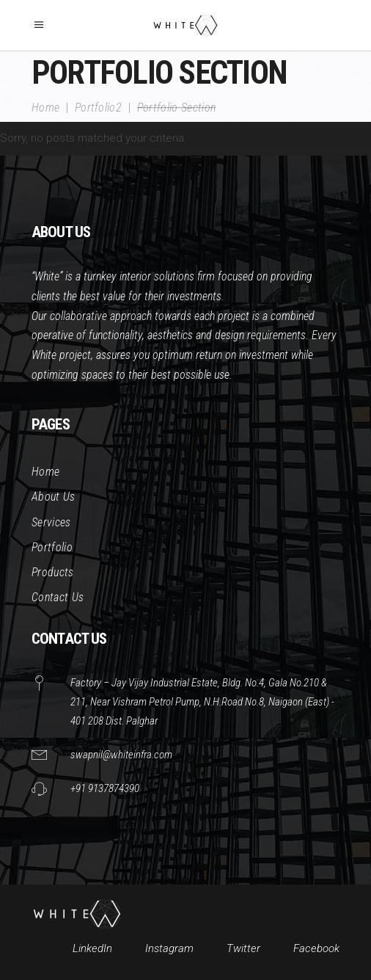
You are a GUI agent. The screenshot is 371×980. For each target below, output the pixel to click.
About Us (54, 497)
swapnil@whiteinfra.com (121, 755)
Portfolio (52, 547)
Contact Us (58, 597)
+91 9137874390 (105, 788)
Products (53, 572)
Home (45, 108)
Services (51, 522)
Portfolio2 (98, 108)
